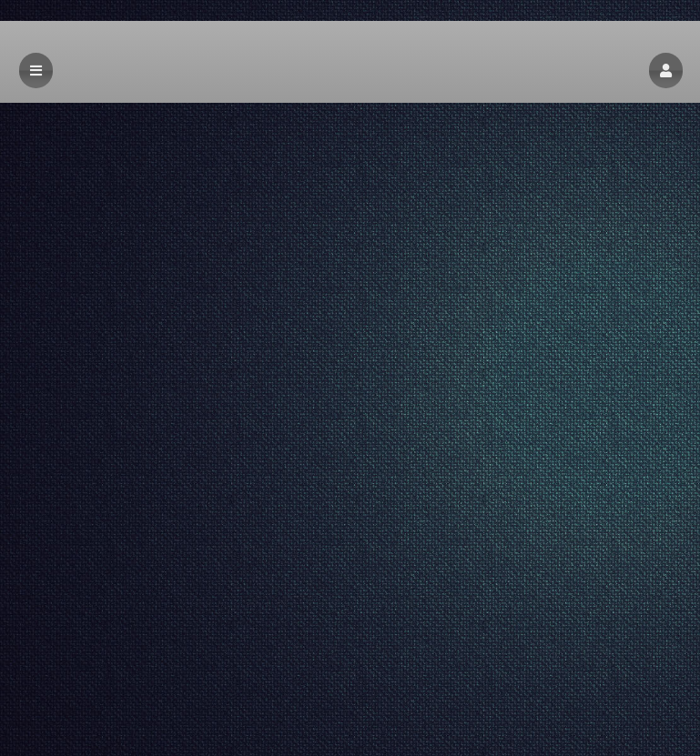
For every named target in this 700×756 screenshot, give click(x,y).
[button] (666, 71)
